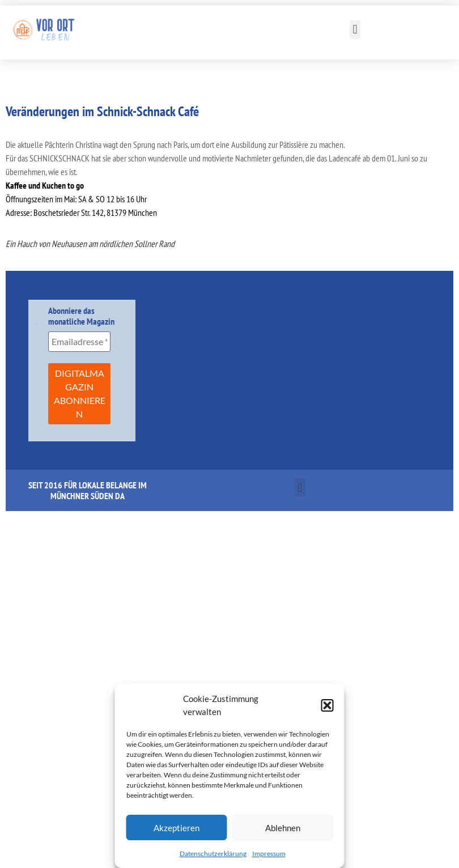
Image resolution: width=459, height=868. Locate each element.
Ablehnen (283, 828)
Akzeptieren (177, 828)
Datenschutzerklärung (213, 854)
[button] (328, 705)
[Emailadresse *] (79, 342)
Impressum (269, 854)
